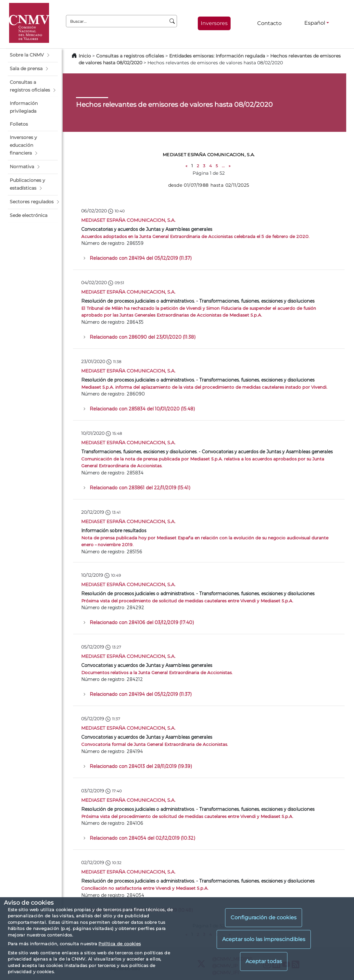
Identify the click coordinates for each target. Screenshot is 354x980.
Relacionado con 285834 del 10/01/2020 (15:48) (142, 409)
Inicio (85, 56)
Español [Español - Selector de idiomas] (315, 23)
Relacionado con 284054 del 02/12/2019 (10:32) (142, 838)
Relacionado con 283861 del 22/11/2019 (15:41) (140, 488)
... (223, 166)
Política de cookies (120, 944)
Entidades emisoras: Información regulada (217, 56)
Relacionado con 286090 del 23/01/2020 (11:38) (143, 337)
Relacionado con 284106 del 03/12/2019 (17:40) (142, 622)
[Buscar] (172, 21)
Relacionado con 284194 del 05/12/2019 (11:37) (141, 258)
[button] (33, 55)
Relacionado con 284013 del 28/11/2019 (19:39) (141, 766)
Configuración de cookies (264, 917)
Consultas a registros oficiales (130, 56)
